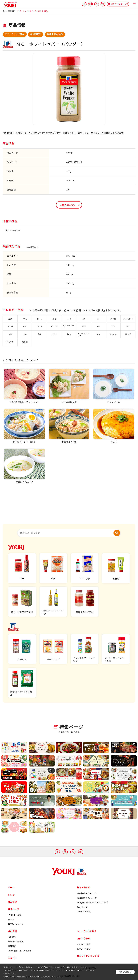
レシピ (11, 895)
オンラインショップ (88, 956)
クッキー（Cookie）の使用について (32, 976)
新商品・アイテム (16, 924)
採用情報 (12, 946)
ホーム (11, 888)
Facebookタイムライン (87, 893)
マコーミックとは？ (87, 931)
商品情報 (12, 902)
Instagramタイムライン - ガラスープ (92, 902)
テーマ (11, 920)
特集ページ (13, 909)
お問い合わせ (84, 939)
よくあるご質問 (84, 944)
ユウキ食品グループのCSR (19, 951)
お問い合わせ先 (84, 949)
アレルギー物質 (84, 912)
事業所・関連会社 (16, 942)
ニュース (12, 958)
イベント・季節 (15, 915)
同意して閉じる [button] (125, 972)
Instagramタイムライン (87, 898)
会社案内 (12, 937)
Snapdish (82, 907)
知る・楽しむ (84, 888)
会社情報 (12, 931)
